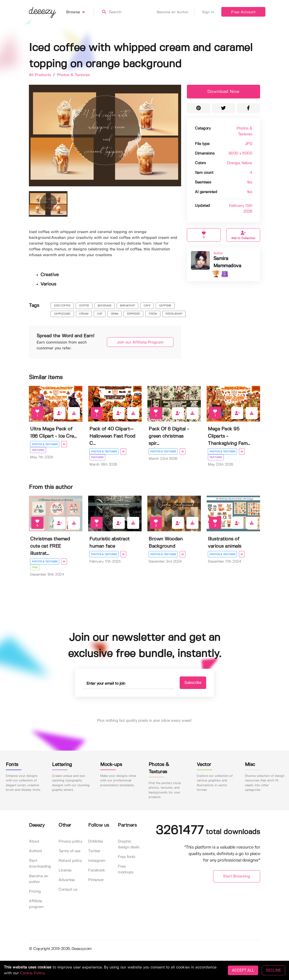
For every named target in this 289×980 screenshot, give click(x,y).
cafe (147, 306)
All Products (41, 75)
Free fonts (126, 857)
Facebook (97, 870)
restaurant (174, 314)
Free (35, 567)
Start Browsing (237, 876)
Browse (80, 12)
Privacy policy (70, 841)
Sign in (208, 12)
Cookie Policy (32, 973)
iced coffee (62, 306)
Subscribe (193, 683)
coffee (84, 306)
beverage (104, 306)
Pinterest (96, 880)
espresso (134, 314)
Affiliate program (36, 904)
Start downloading (40, 864)
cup (99, 314)
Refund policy (70, 861)
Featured (38, 450)
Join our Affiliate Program (140, 342)
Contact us (68, 890)
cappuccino (62, 314)
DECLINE (273, 970)
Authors (36, 851)
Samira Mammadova (227, 262)
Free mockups (126, 869)
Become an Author (176, 12)
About (34, 841)
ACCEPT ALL (243, 970)
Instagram (97, 861)
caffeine (165, 306)
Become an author (39, 879)
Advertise (67, 880)
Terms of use (69, 851)
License (65, 870)
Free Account (243, 12)
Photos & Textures (73, 75)
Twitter (94, 851)
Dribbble (95, 841)
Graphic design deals (128, 844)
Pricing (35, 892)
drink (115, 314)
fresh (153, 314)
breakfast (128, 306)
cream (84, 314)
